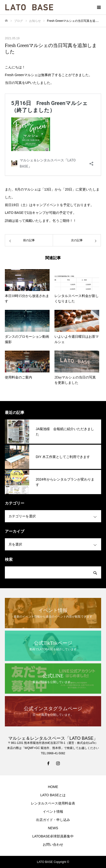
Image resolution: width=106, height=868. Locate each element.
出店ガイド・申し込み (53, 820)
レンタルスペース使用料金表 (53, 803)
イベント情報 (53, 812)
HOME (53, 787)
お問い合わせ (53, 844)
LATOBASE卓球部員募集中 (53, 836)
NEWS (53, 828)
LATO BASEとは (53, 795)
